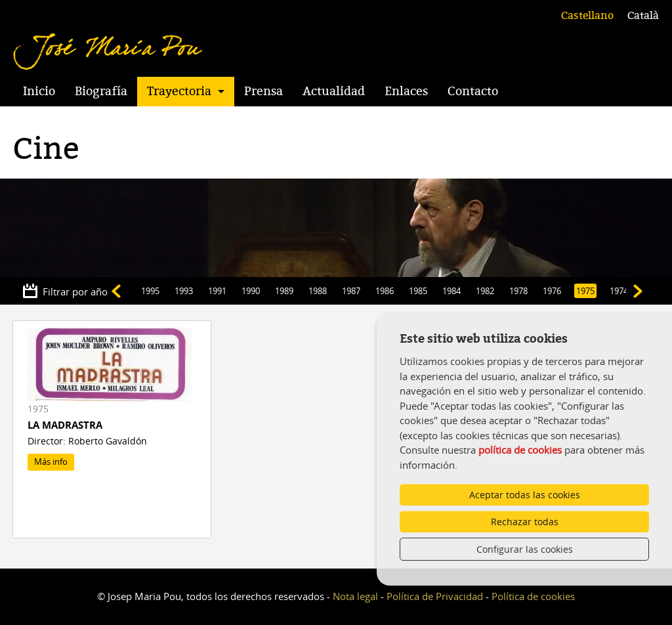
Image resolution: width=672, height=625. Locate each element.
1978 (518, 291)
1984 (451, 291)
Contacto (473, 91)
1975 (585, 291)
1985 (418, 291)
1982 (485, 291)
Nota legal (355, 596)
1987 (351, 291)
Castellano (587, 16)
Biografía (101, 91)
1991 (217, 291)
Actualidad (334, 91)
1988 (318, 291)
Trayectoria (179, 91)
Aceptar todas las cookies (525, 495)
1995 (150, 291)
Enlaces (406, 91)
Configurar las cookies (525, 549)
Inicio (39, 91)
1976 (552, 291)
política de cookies (520, 450)
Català (643, 16)
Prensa (263, 91)
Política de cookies (533, 596)
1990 (251, 291)
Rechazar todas (525, 522)
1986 (385, 291)
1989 (284, 291)
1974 (619, 291)
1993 (184, 291)
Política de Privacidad (435, 596)
